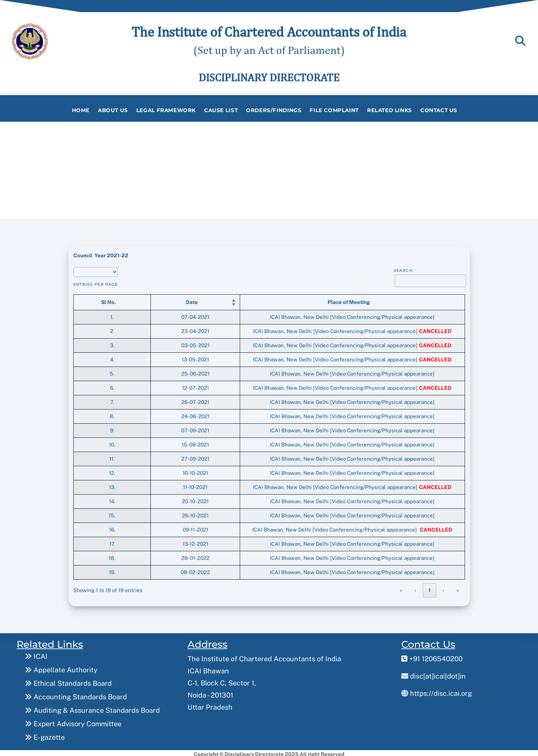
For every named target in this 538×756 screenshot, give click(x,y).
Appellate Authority (61, 668)
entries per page (96, 282)
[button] (138, 300)
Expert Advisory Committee (73, 722)
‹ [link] (416, 588)
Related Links (390, 110)
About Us (113, 110)
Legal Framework (166, 110)
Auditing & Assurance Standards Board (92, 708)
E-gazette (45, 735)
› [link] (444, 588)
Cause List (221, 110)
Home (81, 110)
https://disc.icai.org (437, 691)
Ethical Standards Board (68, 681)
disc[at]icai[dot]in (434, 674)
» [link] (458, 588)
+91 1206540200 (432, 657)
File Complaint (334, 110)
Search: (404, 268)
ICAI (36, 654)
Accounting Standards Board (76, 695)
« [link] (401, 588)
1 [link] (430, 588)
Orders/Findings (274, 110)
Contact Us (439, 110)
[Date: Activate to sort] (141, 300)
